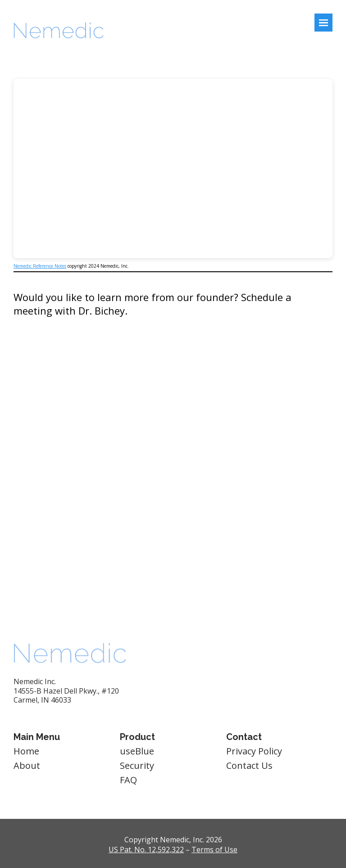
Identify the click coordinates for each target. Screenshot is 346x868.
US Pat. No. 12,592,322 (146, 850)
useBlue (137, 751)
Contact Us (249, 765)
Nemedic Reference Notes (40, 266)
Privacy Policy (254, 751)
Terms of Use (214, 850)
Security (137, 765)
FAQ (128, 780)
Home (26, 751)
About (27, 765)
